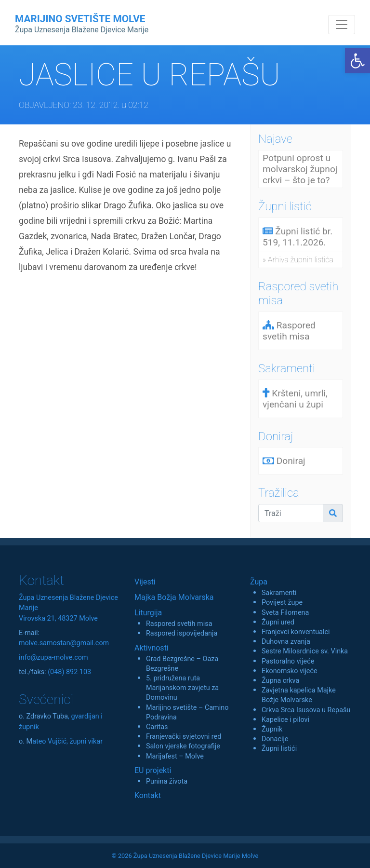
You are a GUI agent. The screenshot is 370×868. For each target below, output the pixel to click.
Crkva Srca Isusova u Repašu (306, 710)
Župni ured (278, 622)
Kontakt (148, 795)
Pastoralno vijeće (288, 661)
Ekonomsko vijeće (290, 671)
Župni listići (279, 749)
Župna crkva (280, 681)
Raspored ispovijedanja (182, 633)
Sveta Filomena (285, 613)
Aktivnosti (152, 648)
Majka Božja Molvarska (174, 597)
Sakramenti (279, 593)
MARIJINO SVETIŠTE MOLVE (82, 24)
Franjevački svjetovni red (184, 737)
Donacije (275, 739)
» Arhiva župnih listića (298, 260)
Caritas (157, 727)
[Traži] (291, 513)
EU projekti (153, 770)
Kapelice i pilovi (285, 720)
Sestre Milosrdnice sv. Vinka (305, 651)
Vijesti (145, 582)
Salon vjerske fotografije (183, 746)
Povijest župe (282, 603)
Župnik (272, 729)
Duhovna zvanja (286, 642)
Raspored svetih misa (179, 624)
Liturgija (148, 613)
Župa (259, 582)
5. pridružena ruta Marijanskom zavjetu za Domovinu (182, 688)
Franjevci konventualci (296, 632)
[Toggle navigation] (342, 25)
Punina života (167, 781)
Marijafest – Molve (175, 756)
